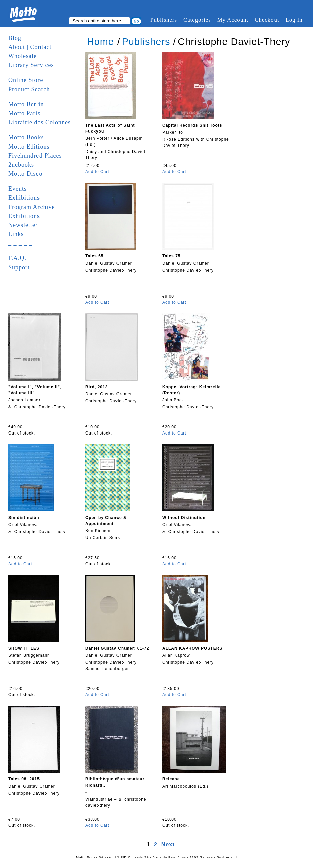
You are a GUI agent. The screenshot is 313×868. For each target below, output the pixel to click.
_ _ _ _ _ (20, 243)
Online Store (26, 80)
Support (19, 267)
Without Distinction (184, 518)
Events (18, 189)
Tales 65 (94, 256)
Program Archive (31, 207)
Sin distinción (24, 518)
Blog (15, 38)
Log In (294, 20)
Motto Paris (24, 113)
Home (101, 42)
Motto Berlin (26, 104)
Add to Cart (97, 172)
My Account (233, 20)
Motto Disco (25, 174)
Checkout (267, 20)
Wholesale (23, 56)
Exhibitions (24, 198)
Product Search (29, 89)
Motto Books (26, 137)
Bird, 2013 (97, 387)
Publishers (164, 20)
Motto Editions (29, 147)
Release (171, 779)
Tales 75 (171, 256)
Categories (197, 20)
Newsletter (23, 225)
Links (16, 234)
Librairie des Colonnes (40, 122)
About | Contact (30, 47)
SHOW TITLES (24, 648)
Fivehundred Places (35, 156)
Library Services (31, 65)
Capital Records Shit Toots (192, 125)
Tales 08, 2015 (24, 779)
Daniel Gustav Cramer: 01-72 (117, 648)
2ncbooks (21, 165)
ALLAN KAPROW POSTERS (192, 648)
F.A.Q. (17, 258)
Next (168, 844)
